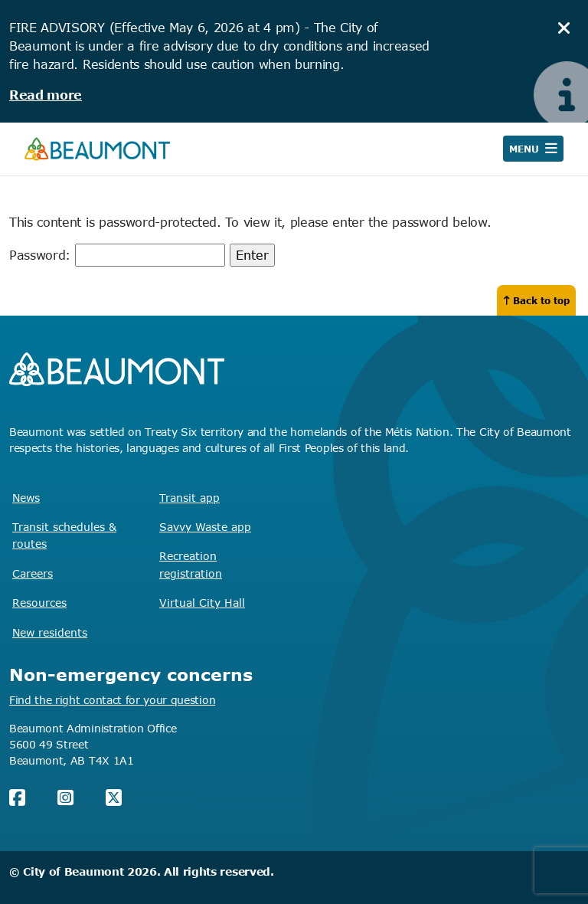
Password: (117, 255)
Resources (39, 603)
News (26, 498)
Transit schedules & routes (64, 535)
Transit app (189, 498)
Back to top (536, 300)
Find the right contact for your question (112, 700)
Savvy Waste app (205, 527)
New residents (50, 632)
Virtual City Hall (202, 603)
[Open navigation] (533, 149)
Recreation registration (191, 564)
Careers (33, 573)
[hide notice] (564, 28)
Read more (46, 95)
